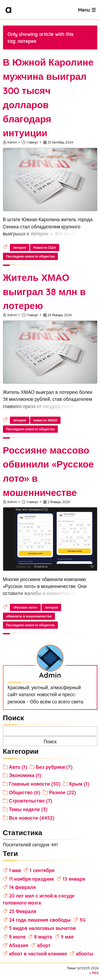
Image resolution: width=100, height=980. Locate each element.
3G (83, 920)
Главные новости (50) (35, 784)
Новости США (45, 248)
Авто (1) (18, 767)
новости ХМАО (45, 420)
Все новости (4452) (32, 818)
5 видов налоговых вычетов (43, 928)
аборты (85, 953)
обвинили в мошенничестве (29, 616)
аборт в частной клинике (38, 953)
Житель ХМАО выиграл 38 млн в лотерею (44, 292)
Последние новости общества (31, 256)
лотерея (20, 248)
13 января (74, 879)
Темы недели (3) (28, 809)
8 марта (43, 937)
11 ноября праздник (32, 879)
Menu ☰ (87, 10)
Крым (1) (79, 784)
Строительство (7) (31, 801)
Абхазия (19, 945)
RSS (95, 973)
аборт (44, 945)
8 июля (17, 937)
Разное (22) (62, 792)
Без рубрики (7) (54, 767)
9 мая (67, 937)
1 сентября (42, 870)
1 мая (15, 870)
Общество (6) (25, 792)
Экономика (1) (25, 775)
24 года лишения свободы (40, 920)
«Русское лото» (25, 607)
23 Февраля (23, 911)
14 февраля (23, 887)
